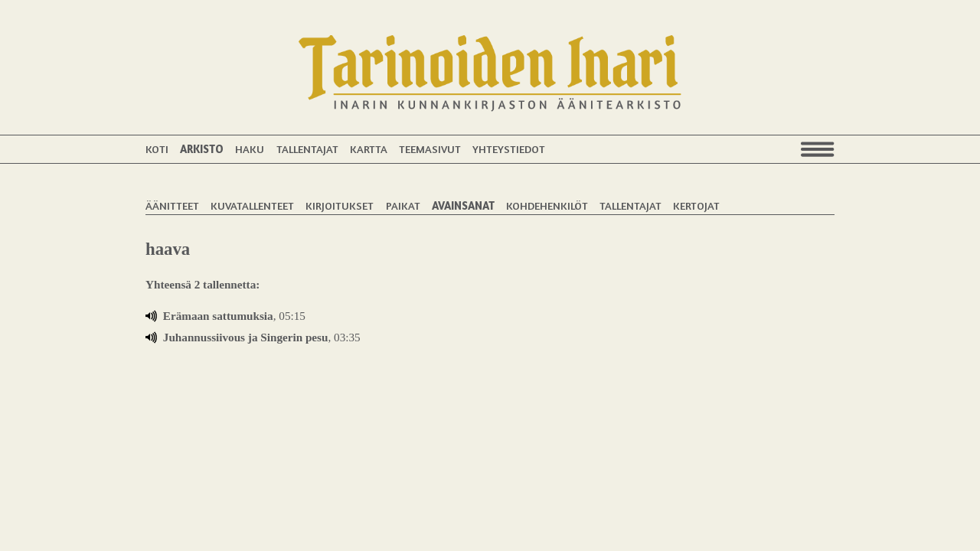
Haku (250, 149)
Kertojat (696, 205)
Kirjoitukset (340, 205)
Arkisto (202, 149)
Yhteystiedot (509, 149)
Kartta (369, 149)
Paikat (403, 205)
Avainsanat (463, 205)
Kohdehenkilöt (547, 205)
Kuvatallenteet (252, 205)
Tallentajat (307, 149)
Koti (157, 149)
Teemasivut (430, 149)
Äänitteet (172, 205)
